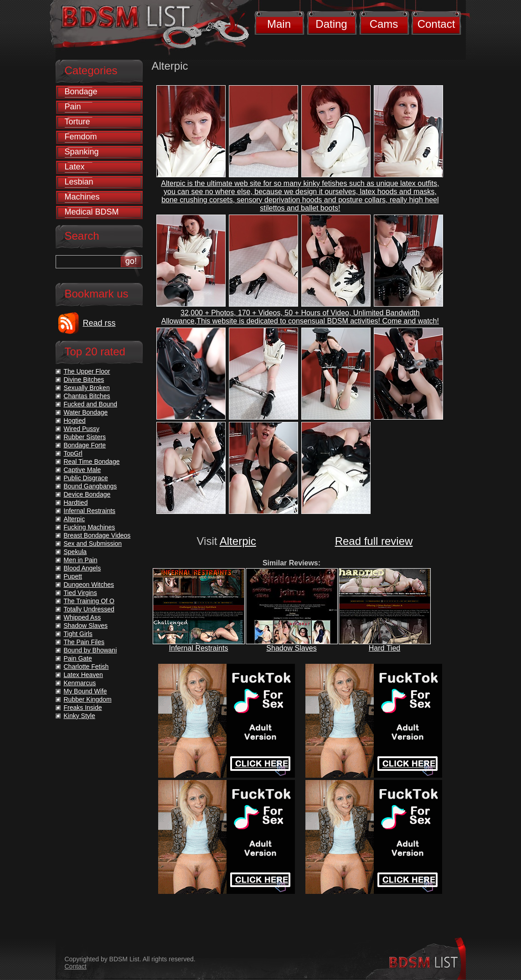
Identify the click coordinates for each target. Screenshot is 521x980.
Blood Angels (83, 568)
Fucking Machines (90, 527)
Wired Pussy (82, 429)
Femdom (81, 137)
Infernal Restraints (199, 648)
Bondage (81, 92)
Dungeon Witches (89, 585)
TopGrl (73, 453)
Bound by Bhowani (90, 650)
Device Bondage (87, 494)
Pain (73, 107)
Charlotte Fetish (86, 667)
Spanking (82, 152)
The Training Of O (89, 601)
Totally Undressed (89, 609)
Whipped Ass (83, 617)
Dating (331, 24)
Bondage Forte (85, 445)
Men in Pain (81, 560)
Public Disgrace (86, 478)
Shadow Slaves (291, 648)
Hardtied (76, 503)
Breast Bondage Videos (97, 535)
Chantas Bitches (87, 396)
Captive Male (83, 470)
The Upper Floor (87, 371)
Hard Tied (384, 648)
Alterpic (238, 541)
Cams (384, 24)
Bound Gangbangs (90, 486)
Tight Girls (78, 634)
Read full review (374, 541)
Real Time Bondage (92, 462)
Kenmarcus (80, 683)
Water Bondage (86, 412)
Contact (436, 24)
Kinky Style (80, 716)
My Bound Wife (85, 691)
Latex (75, 167)
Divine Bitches (84, 380)
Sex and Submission (93, 544)
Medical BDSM (92, 212)
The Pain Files (84, 642)
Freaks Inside (83, 708)
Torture (77, 122)
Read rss (99, 323)
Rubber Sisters (85, 437)
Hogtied (75, 421)
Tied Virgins (80, 593)
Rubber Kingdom (88, 699)
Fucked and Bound (91, 404)
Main (279, 24)
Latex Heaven (83, 675)
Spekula (75, 552)
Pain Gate (78, 658)
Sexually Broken (87, 388)
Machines (82, 197)
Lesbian (79, 182)
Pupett (73, 576)
